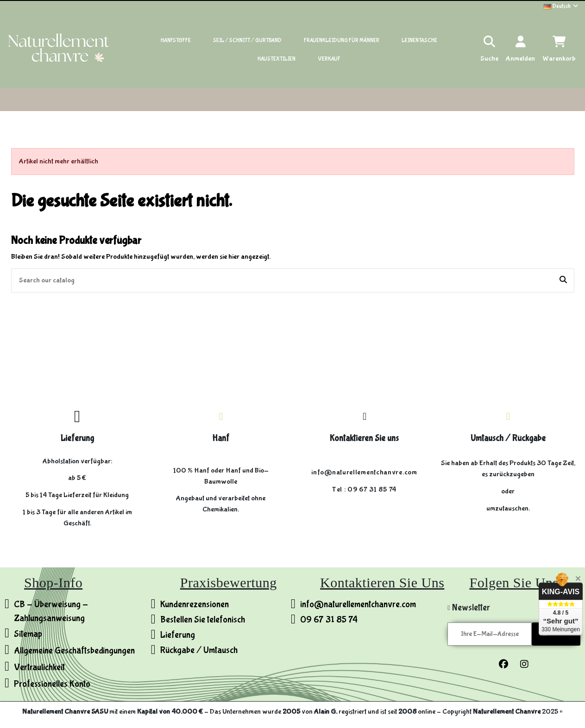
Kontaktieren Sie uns (364, 438)
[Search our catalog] (563, 280)
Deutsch (562, 6)
